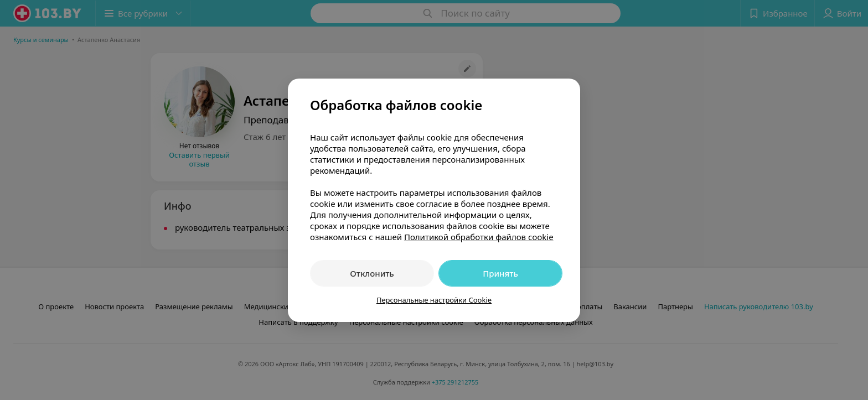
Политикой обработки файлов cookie (479, 237)
